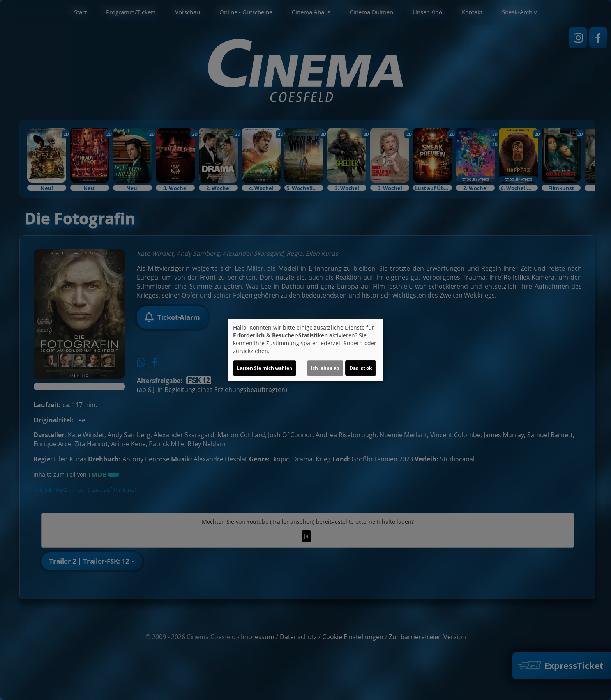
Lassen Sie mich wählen (265, 368)
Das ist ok (361, 368)
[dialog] (305, 350)
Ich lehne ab (325, 368)
